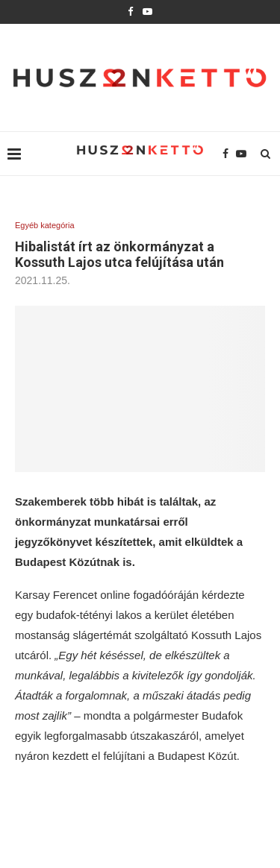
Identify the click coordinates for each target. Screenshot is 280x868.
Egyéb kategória (45, 225)
